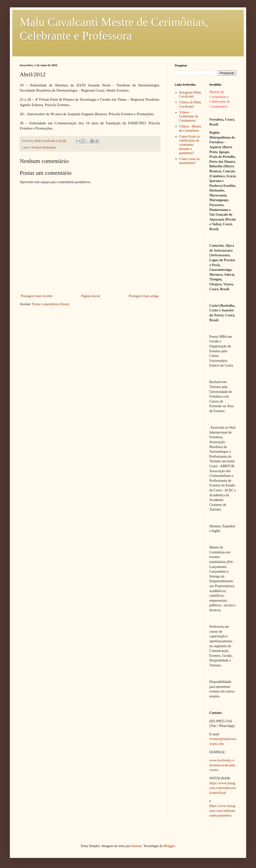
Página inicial (91, 296)
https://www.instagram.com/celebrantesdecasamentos (222, 811)
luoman (137, 846)
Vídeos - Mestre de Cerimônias (190, 129)
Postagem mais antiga (144, 296)
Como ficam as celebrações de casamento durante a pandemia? (190, 145)
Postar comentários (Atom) (51, 304)
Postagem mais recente (37, 296)
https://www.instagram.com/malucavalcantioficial (223, 788)
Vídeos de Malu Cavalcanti (190, 104)
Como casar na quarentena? (189, 161)
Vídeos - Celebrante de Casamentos (189, 117)
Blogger (169, 846)
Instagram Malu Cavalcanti (190, 95)
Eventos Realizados (44, 147)
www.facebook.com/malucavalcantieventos (223, 765)
